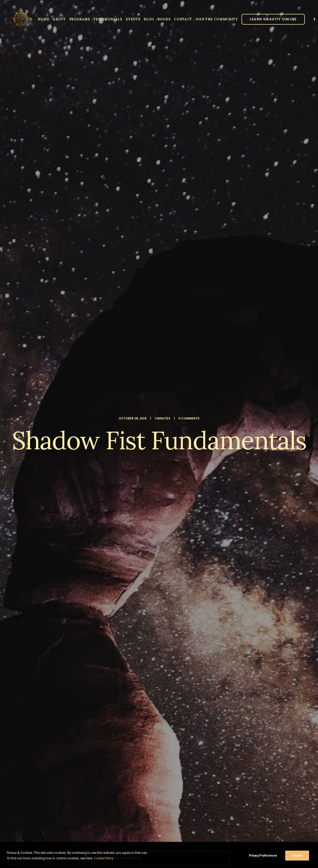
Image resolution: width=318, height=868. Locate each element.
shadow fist (41, 556)
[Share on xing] (139, 586)
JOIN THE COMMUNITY (217, 19)
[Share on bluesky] (132, 586)
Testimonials (108, 19)
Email (166, 689)
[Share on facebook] (93, 586)
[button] (315, 19)
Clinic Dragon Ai (196, 838)
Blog (149, 19)
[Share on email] (145, 586)
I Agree (297, 856)
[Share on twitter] (100, 586)
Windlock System (199, 308)
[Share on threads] (106, 586)
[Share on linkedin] (119, 586)
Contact (183, 19)
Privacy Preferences (263, 856)
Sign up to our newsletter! (53, 754)
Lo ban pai (18, 556)
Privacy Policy (219, 838)
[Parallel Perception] (21, 19)
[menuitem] (44, 19)
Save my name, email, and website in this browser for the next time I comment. (81, 719)
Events (133, 19)
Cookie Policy (104, 858)
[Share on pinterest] (113, 586)
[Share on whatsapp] (126, 586)
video (62, 556)
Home (44, 19)
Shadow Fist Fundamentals (60, 210)
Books (164, 19)
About (59, 19)
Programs (80, 19)
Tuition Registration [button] (176, 394)
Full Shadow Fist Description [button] (63, 397)
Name (26, 689)
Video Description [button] (119, 190)
